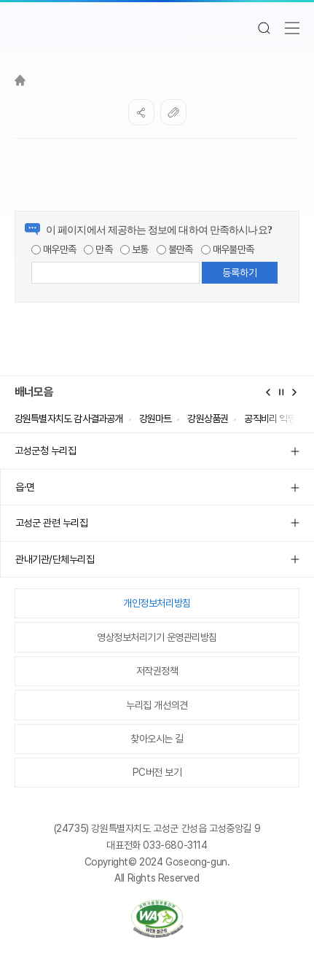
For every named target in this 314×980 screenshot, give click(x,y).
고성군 (157, 28)
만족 (98, 249)
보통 (134, 249)
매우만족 (54, 249)
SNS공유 (141, 112)
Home (20, 80)
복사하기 (173, 112)
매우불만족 (227, 249)
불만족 (175, 249)
